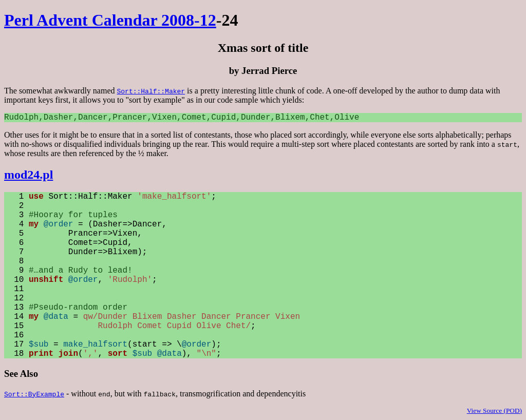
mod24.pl (29, 175)
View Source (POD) (494, 411)
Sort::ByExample (34, 394)
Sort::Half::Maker (151, 91)
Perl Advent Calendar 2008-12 (110, 20)
